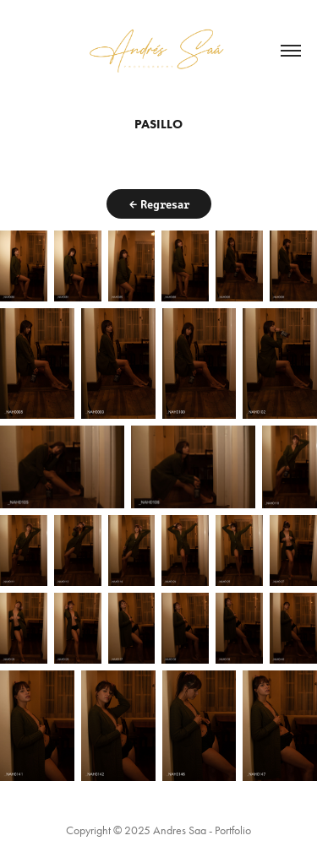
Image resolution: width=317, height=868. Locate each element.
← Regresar (159, 203)
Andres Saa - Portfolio (202, 830)
